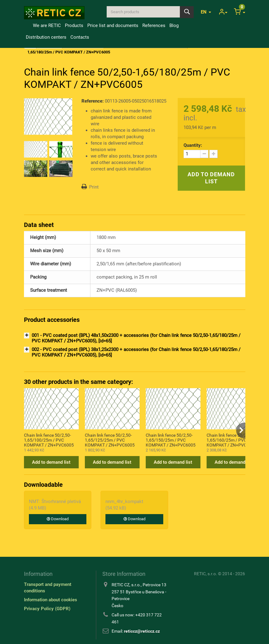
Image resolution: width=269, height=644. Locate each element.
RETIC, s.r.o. (206, 574)
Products (74, 25)
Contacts (80, 37)
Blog (174, 25)
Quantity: (193, 145)
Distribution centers (46, 37)
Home (27, 25)
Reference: (93, 101)
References (154, 25)
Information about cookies (51, 600)
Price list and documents (113, 25)
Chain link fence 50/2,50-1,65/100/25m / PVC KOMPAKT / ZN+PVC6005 (49, 440)
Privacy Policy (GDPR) (47, 609)
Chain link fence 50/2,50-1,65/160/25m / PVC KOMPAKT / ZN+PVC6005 (231, 440)
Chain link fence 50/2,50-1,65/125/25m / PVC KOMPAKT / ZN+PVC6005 (110, 440)
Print (94, 187)
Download (58, 519)
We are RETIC (47, 25)
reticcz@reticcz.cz (142, 631)
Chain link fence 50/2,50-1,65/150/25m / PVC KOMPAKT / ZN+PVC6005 (171, 440)
